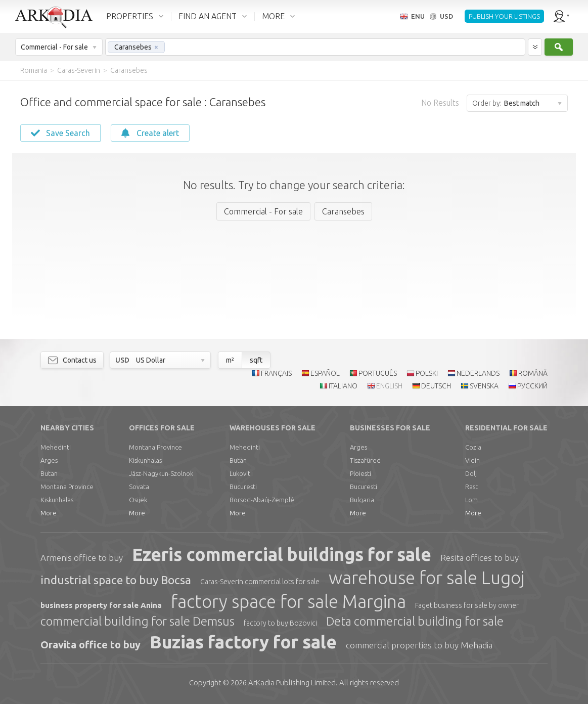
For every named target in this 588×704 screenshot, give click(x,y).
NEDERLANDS (478, 373)
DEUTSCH (436, 386)
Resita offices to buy (480, 558)
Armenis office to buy (82, 558)
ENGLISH (389, 386)
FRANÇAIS (276, 373)
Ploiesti (360, 473)
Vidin (472, 460)
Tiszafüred (365, 460)
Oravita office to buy (91, 645)
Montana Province (67, 487)
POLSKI (427, 373)
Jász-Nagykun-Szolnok (161, 473)
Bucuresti (243, 487)
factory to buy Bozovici (280, 623)
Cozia (473, 447)
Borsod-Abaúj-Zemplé (262, 500)
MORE (273, 16)
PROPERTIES (130, 16)
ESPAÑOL (325, 373)
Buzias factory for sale (243, 642)
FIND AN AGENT (208, 16)
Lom (471, 500)
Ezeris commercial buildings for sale (282, 554)
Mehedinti (56, 447)
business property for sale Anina (101, 605)
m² (230, 360)
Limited (292, 683)
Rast (471, 487)
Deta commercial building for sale (415, 621)
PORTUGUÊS (378, 373)
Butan (49, 473)
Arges (49, 460)
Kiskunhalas (57, 500)
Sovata (139, 487)
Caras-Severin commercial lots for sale (260, 582)
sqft (256, 360)
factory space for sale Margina (288, 601)
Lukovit (240, 473)
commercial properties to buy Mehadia (419, 645)
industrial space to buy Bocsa (116, 580)
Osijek (138, 500)
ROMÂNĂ (533, 373)
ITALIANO (343, 386)
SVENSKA (484, 386)
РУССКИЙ (532, 386)
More (49, 513)
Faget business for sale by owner (467, 605)
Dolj (471, 473)
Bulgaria (362, 500)
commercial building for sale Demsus (138, 621)
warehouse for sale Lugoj (426, 578)
